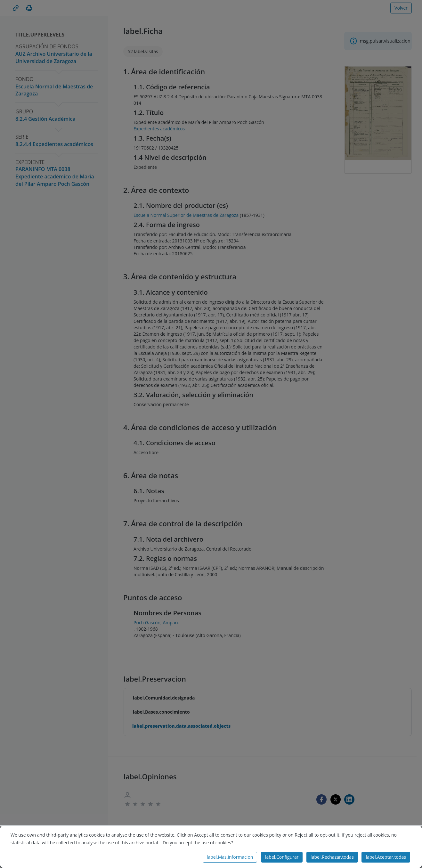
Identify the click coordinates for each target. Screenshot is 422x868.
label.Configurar (282, 857)
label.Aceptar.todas (386, 857)
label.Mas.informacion (230, 857)
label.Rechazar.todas (332, 857)
